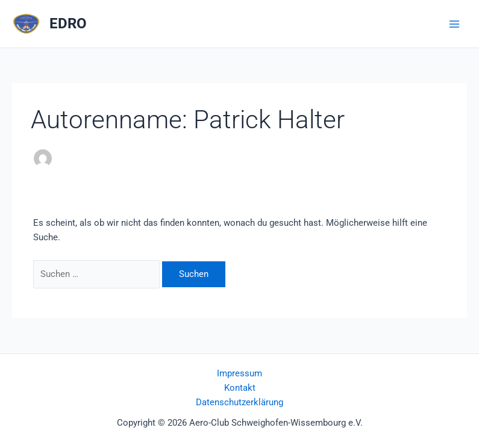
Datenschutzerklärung (239, 402)
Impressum (239, 373)
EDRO (68, 23)
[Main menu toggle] (454, 24)
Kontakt (240, 388)
